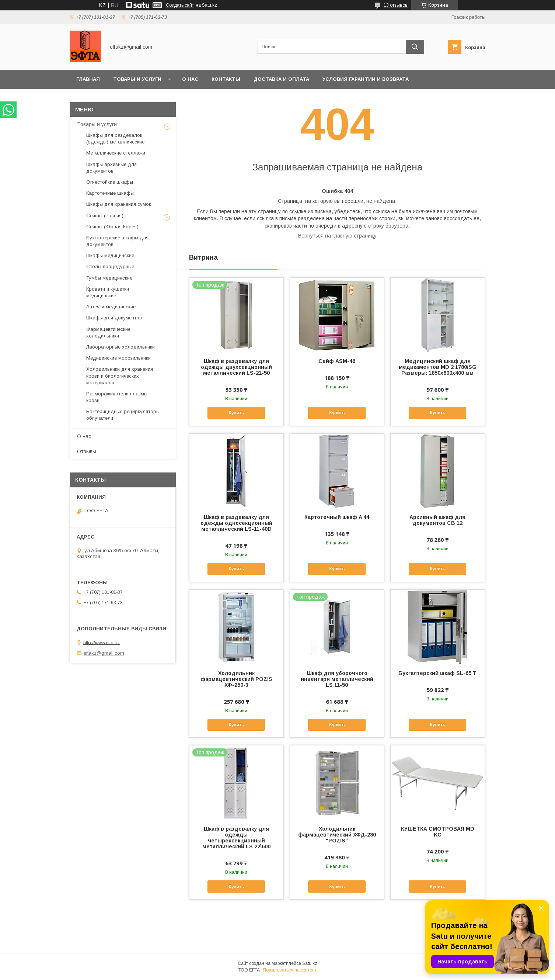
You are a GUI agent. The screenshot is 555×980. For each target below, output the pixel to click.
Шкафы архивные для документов (111, 168)
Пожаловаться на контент (290, 970)
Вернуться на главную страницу (337, 236)
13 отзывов (396, 5)
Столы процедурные (110, 266)
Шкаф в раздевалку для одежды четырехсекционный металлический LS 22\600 (236, 838)
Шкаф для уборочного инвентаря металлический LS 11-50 (337, 679)
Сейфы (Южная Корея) (112, 227)
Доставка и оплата (281, 79)
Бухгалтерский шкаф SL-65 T (437, 673)
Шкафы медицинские (110, 255)
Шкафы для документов (114, 318)
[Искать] (415, 47)
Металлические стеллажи (116, 153)
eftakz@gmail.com (104, 653)
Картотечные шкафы (110, 193)
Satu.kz (310, 963)
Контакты (226, 79)
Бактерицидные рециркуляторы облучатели (123, 415)
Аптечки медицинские (111, 307)
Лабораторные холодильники (121, 347)
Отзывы (87, 451)
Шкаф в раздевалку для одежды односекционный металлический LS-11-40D (236, 523)
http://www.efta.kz (102, 642)
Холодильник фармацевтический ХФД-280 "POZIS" (337, 835)
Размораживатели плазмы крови (117, 397)
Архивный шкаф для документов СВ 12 (437, 520)
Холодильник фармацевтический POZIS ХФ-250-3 (236, 679)
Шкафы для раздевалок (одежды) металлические (115, 138)
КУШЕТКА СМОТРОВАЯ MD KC (438, 832)
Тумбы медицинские (109, 278)
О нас (190, 79)
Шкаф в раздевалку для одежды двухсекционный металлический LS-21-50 (236, 367)
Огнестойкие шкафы (110, 182)
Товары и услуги (137, 79)
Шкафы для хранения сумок (119, 204)
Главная (88, 79)
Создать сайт (180, 5)
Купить (236, 413)
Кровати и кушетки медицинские (108, 292)
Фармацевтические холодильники (108, 333)
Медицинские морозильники (118, 358)
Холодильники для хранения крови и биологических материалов (120, 376)
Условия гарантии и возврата (366, 79)
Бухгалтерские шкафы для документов (117, 241)
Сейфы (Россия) (105, 216)
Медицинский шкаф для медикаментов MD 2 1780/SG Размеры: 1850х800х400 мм (438, 367)
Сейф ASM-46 (337, 361)
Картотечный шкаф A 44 (337, 517)
